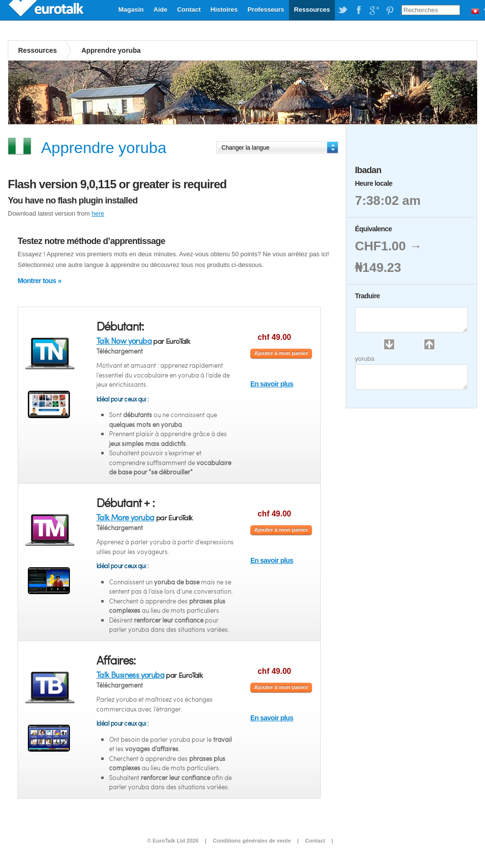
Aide (160, 10)
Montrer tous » (39, 281)
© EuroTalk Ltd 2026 (173, 841)
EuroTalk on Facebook (358, 10)
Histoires (224, 10)
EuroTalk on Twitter (343, 10)
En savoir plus (272, 384)
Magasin (131, 10)
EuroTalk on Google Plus (374, 10)
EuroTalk (47, 10)
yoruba (365, 359)
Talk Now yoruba (124, 341)
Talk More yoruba (125, 517)
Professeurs (266, 10)
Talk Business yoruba (130, 675)
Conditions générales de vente (252, 841)
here (98, 213)
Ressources (312, 10)
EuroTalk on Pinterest (390, 10)
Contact (189, 10)
